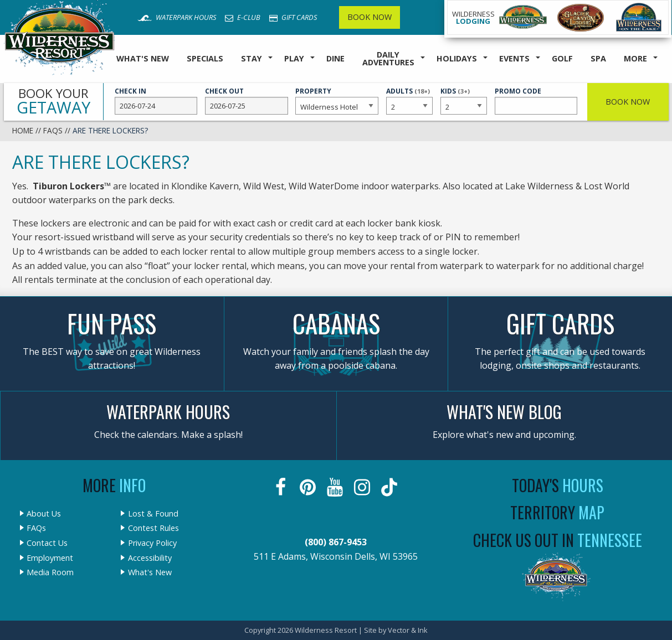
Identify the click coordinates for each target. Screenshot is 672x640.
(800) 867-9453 (336, 542)
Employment (50, 558)
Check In (156, 101)
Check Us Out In (558, 540)
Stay (252, 58)
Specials (205, 58)
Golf (562, 58)
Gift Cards (293, 17)
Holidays (457, 58)
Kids (464, 100)
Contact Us (47, 543)
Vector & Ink (408, 630)
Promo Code (536, 101)
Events (514, 58)
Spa (598, 58)
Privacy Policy (152, 543)
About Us (44, 514)
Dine (335, 58)
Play (294, 58)
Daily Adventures (388, 58)
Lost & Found (153, 514)
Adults (409, 100)
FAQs (53, 130)
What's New (143, 58)
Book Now (370, 17)
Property (337, 101)
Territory (557, 512)
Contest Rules (153, 528)
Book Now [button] (628, 102)
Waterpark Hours (177, 17)
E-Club (243, 17)
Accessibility (150, 558)
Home (23, 130)
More (635, 58)
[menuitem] (143, 59)
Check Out (247, 101)
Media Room (50, 572)
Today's (558, 485)
